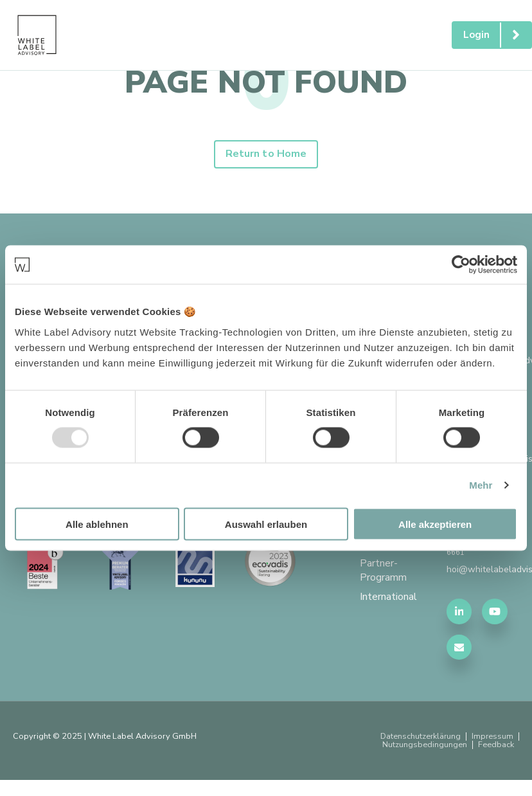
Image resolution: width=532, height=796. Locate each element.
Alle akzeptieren (435, 524)
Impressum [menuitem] (492, 738)
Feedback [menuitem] (496, 746)
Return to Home (266, 155)
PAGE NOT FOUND (266, 83)
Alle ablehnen (97, 524)
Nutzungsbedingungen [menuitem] (425, 746)
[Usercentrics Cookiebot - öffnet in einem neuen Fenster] (461, 265)
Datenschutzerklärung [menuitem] (419, 738)
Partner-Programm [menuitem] (383, 573)
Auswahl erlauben (266, 524)
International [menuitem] (388, 599)
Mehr (481, 485)
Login (497, 35)
